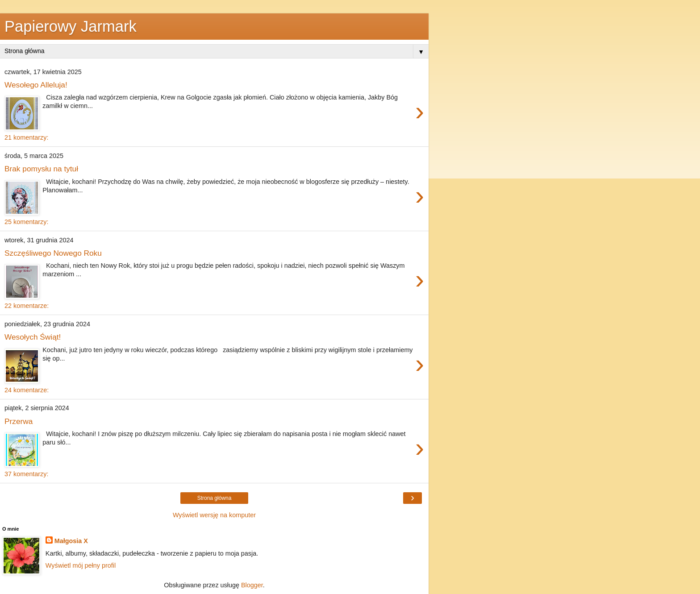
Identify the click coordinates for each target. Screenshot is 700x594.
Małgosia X (71, 541)
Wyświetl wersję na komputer (214, 515)
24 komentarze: (27, 390)
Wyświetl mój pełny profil (81, 565)
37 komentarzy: (26, 474)
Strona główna (215, 498)
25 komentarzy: (26, 222)
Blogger (252, 585)
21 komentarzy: (26, 137)
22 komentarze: (27, 306)
